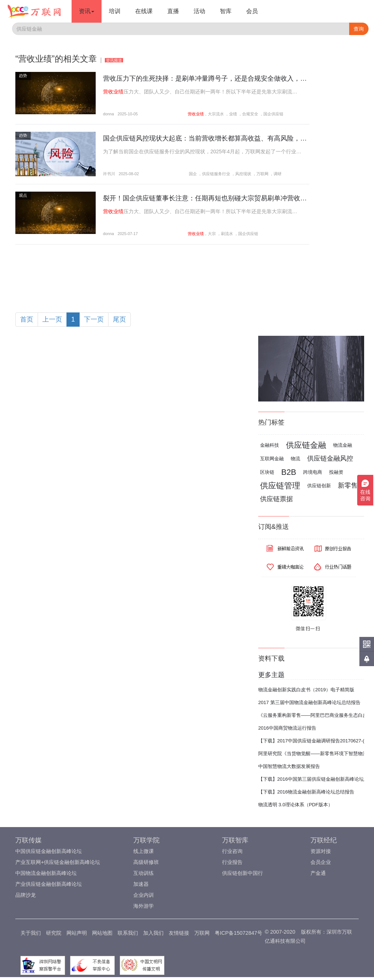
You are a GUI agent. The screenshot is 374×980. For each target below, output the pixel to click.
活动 (199, 11)
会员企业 (321, 862)
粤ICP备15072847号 (238, 933)
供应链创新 (319, 486)
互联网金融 (272, 459)
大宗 (212, 234)
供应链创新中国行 (243, 873)
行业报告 (232, 862)
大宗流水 (216, 114)
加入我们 (153, 933)
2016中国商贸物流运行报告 (287, 728)
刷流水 (227, 234)
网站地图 (102, 933)
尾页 (119, 319)
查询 (359, 29)
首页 (27, 319)
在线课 (144, 11)
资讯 (87, 11)
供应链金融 (306, 445)
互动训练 (144, 873)
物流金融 (343, 445)
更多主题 (271, 675)
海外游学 (144, 906)
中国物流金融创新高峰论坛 (46, 873)
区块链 (267, 472)
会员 (252, 11)
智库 (226, 11)
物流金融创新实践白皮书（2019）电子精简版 (306, 690)
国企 (193, 174)
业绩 (233, 114)
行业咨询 (232, 851)
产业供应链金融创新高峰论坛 (49, 884)
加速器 (141, 884)
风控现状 (243, 174)
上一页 (52, 319)
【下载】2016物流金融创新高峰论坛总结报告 (306, 792)
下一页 (94, 319)
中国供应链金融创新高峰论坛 (49, 851)
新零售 (348, 485)
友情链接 (179, 933)
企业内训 (144, 895)
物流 (295, 459)
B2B (289, 472)
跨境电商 (313, 472)
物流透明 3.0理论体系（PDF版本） (295, 805)
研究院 (54, 933)
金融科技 (270, 445)
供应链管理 (280, 486)
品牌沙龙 (26, 895)
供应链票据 (276, 499)
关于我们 (31, 933)
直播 (173, 11)
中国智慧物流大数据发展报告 (289, 766)
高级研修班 (146, 862)
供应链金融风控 (330, 458)
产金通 (318, 873)
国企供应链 (273, 114)
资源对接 (321, 851)
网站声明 (77, 933)
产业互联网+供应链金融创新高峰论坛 (58, 862)
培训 (115, 11)
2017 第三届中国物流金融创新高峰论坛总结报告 (309, 702)
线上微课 (144, 851)
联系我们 (128, 933)
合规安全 (250, 114)
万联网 (262, 174)
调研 (278, 174)
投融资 (336, 472)
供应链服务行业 (216, 174)
